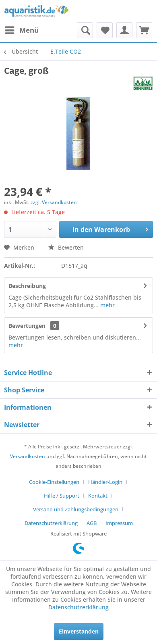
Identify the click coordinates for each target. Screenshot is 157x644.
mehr (107, 305)
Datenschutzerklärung (51, 523)
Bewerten (66, 247)
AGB (92, 523)
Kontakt (98, 496)
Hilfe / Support (62, 496)
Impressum (119, 523)
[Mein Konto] (124, 30)
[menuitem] (21, 30)
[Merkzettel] (105, 30)
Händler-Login (105, 482)
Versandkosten (28, 456)
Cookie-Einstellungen (54, 482)
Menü (22, 29)
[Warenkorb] (144, 30)
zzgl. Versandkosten (54, 202)
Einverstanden (79, 631)
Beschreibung (27, 286)
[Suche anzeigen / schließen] (85, 30)
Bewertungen (27, 326)
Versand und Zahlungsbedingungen (76, 509)
